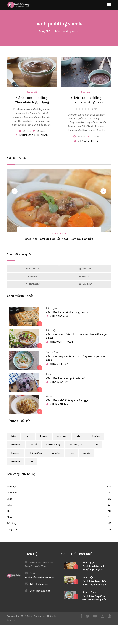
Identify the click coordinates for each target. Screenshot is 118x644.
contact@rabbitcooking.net (39, 577)
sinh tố (34, 445)
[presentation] (15, 191)
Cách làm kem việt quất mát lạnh (66, 378)
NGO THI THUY (57, 364)
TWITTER (85, 269)
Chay (59, 518)
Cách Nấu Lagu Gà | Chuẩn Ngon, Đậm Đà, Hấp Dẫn (59, 239)
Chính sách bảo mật (40, 591)
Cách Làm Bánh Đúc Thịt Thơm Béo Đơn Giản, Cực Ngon (95, 585)
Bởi (32, 136)
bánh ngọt (16, 445)
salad (79, 436)
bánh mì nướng (53, 445)
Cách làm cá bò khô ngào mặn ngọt (67, 400)
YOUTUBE (85, 284)
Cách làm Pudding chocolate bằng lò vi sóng (86, 102)
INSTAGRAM (33, 284)
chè (31, 462)
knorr (28, 436)
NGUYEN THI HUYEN (59, 342)
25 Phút (25, 131)
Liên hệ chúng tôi (39, 584)
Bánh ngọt (32, 92)
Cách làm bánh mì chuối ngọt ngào (67, 312)
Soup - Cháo (59, 234)
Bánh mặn (59, 493)
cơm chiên (62, 436)
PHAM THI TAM (57, 404)
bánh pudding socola (59, 24)
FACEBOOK (33, 269)
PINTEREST (85, 276)
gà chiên (56, 453)
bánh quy (16, 453)
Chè (59, 511)
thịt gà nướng (36, 453)
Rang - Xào (59, 530)
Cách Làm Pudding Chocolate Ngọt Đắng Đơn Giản (32, 102)
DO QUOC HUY (57, 382)
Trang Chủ (44, 32)
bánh (14, 436)
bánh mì (44, 436)
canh (71, 453)
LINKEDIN (33, 276)
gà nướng (95, 436)
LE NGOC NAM (57, 317)
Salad (59, 505)
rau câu (87, 453)
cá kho (95, 445)
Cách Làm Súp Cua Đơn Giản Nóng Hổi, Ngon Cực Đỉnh (95, 600)
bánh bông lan (76, 445)
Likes (39, 131)
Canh (59, 499)
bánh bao (16, 462)
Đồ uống (59, 524)
